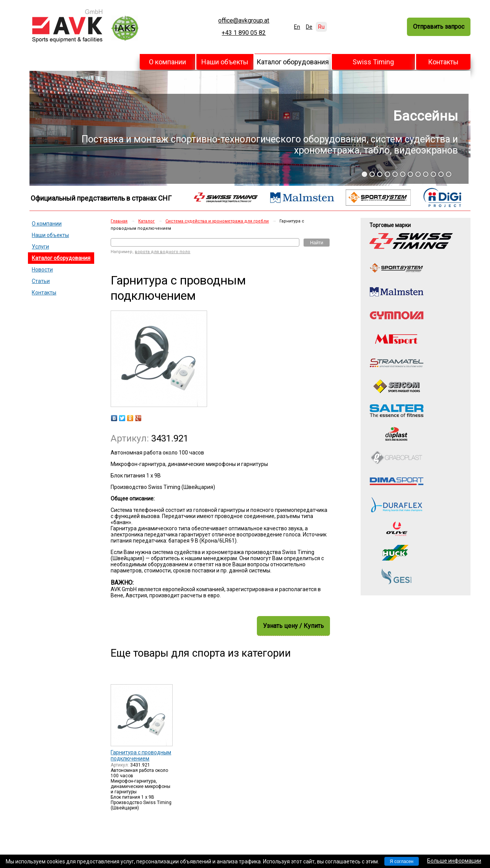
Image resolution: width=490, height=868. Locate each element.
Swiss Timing (373, 62)
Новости (42, 270)
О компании (167, 62)
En (297, 27)
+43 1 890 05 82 (244, 33)
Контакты (443, 62)
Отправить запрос (439, 27)
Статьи (41, 281)
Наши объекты (225, 62)
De (309, 27)
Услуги (40, 247)
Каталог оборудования (293, 62)
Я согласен (402, 861)
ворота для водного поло (163, 252)
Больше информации (454, 861)
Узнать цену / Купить (293, 626)
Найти (317, 243)
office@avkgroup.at (244, 21)
